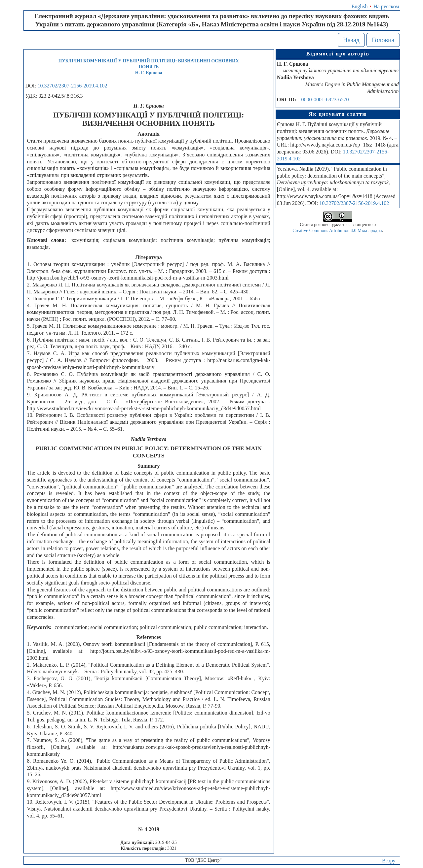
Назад (351, 40)
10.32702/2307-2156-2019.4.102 (72, 86)
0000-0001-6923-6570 (325, 100)
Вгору (389, 861)
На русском (386, 6)
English (360, 6)
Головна (383, 40)
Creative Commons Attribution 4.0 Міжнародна (337, 231)
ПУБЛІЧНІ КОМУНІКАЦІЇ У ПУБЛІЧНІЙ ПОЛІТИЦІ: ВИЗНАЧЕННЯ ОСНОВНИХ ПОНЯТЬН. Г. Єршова (149, 67)
